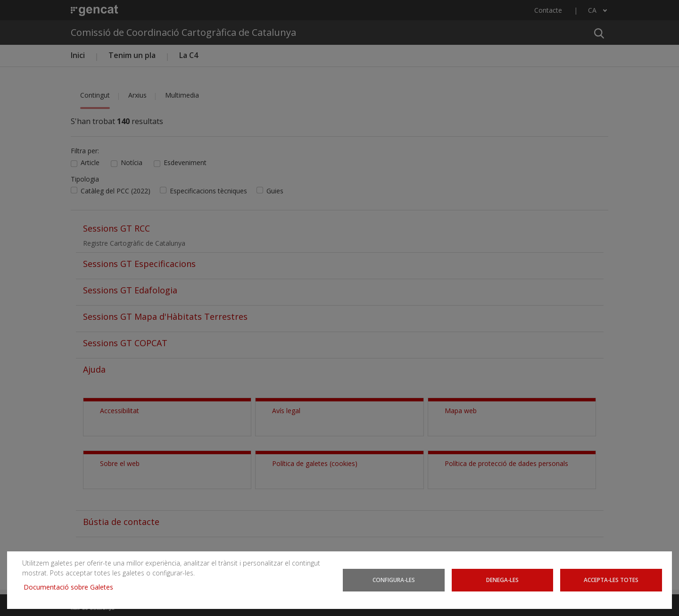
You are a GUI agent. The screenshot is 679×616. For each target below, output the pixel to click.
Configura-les (394, 580)
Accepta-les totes (611, 580)
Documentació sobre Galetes (72, 587)
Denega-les (502, 580)
